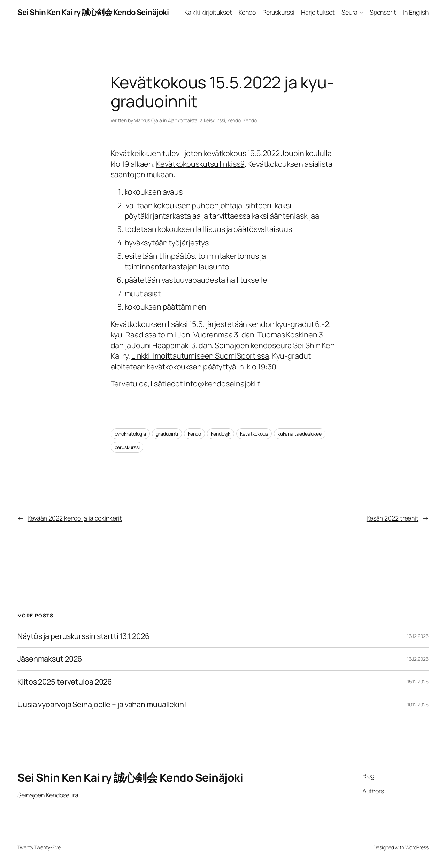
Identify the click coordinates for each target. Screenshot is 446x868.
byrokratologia (130, 434)
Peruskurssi (278, 12)
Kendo (247, 12)
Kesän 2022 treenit (393, 518)
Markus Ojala (148, 120)
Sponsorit (383, 12)
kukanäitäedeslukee (300, 434)
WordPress (417, 847)
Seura (350, 12)
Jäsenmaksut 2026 (50, 659)
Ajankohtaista (183, 120)
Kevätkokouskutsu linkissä (200, 164)
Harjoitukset (318, 12)
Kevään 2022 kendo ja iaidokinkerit (75, 518)
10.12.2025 (418, 705)
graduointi (167, 434)
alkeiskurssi (213, 120)
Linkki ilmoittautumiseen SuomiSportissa (200, 356)
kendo (234, 120)
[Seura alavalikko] (361, 12)
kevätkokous (254, 434)
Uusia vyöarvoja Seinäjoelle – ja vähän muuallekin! (102, 704)
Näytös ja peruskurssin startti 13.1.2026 (84, 636)
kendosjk (221, 434)
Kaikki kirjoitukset (208, 12)
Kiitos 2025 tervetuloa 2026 (65, 682)
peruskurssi (127, 447)
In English (416, 12)
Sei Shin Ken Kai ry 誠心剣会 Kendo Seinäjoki (93, 12)
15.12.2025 (418, 682)
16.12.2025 (418, 636)
